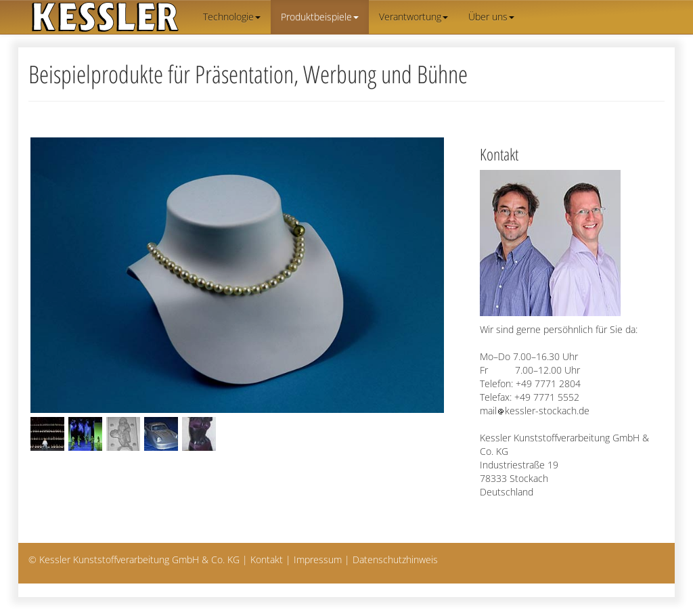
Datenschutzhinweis (395, 559)
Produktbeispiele (320, 17)
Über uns (491, 17)
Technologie (232, 17)
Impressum (318, 559)
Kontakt (267, 559)
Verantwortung (413, 17)
